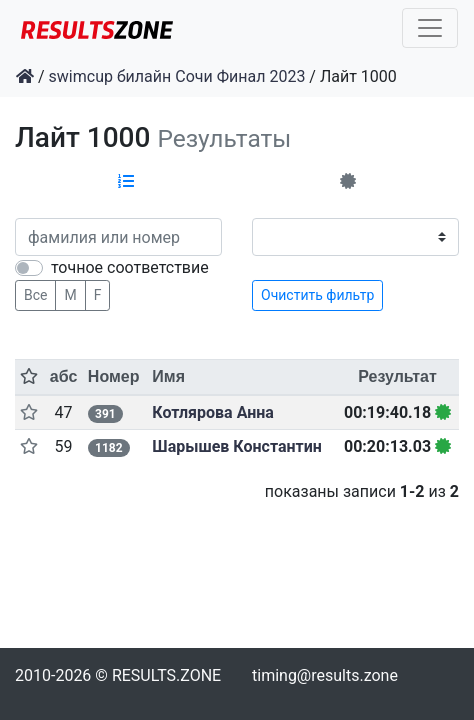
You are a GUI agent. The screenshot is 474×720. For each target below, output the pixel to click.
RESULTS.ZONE (166, 675)
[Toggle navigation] (430, 28)
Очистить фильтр (317, 295)
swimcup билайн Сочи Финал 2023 (177, 76)
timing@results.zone (325, 675)
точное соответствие (130, 267)
